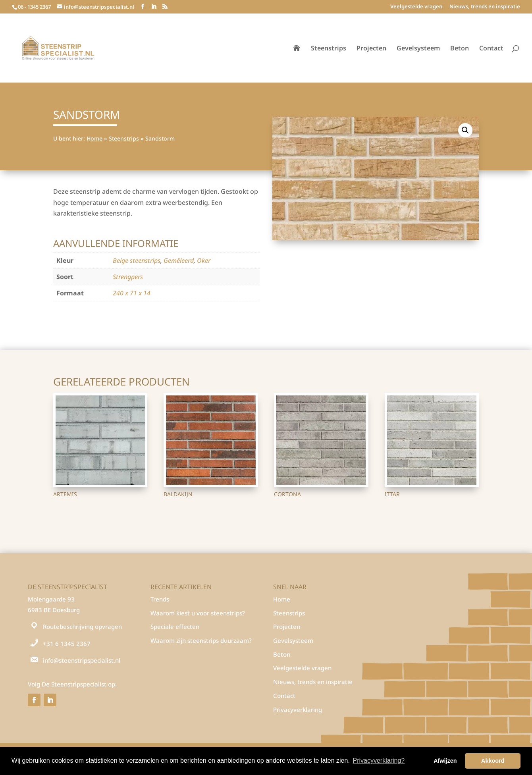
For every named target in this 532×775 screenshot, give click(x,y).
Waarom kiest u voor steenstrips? (198, 613)
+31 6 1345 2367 (67, 644)
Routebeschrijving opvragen (82, 627)
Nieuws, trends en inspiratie (485, 7)
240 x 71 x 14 (132, 293)
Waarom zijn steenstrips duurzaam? (201, 640)
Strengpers (128, 277)
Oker (204, 260)
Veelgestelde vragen (416, 7)
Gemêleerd (179, 260)
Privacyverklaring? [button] (379, 761)
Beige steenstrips (137, 260)
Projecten (371, 49)
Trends (160, 599)
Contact (491, 49)
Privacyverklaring (298, 709)
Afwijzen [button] (445, 761)
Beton (460, 49)
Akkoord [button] (493, 761)
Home (94, 138)
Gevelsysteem (418, 49)
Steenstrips (329, 49)
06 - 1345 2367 (34, 7)
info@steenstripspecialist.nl (82, 660)
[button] (465, 130)
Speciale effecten (175, 627)
